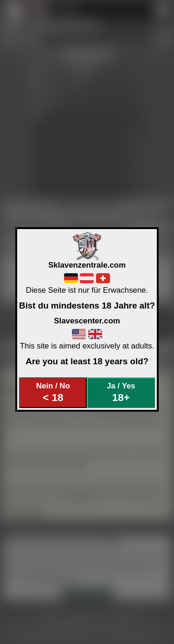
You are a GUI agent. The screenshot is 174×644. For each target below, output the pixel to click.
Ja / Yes (121, 392)
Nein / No (53, 392)
